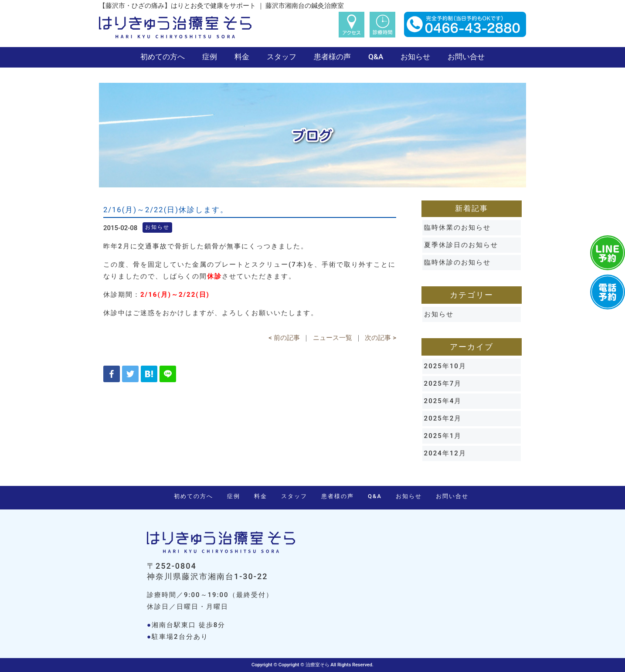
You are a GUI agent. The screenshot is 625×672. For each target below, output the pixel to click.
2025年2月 (443, 418)
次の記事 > (380, 338)
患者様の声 (332, 57)
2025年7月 (443, 384)
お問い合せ (466, 57)
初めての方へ (163, 57)
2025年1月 (443, 436)
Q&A (376, 57)
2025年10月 (445, 366)
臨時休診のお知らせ (457, 262)
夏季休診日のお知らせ (461, 245)
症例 (210, 57)
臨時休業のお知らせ (457, 227)
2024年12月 (445, 453)
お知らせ (415, 57)
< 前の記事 (284, 338)
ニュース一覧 (333, 338)
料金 (242, 57)
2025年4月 (443, 401)
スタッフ (282, 57)
